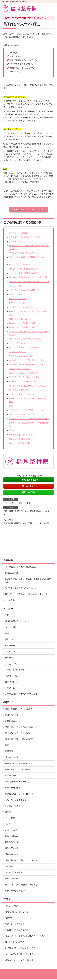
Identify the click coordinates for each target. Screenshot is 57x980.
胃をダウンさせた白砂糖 (19, 439)
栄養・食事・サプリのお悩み (18, 769)
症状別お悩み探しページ (16, 621)
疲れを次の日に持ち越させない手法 (24, 377)
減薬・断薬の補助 (13, 836)
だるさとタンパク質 (17, 299)
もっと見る (10, 600)
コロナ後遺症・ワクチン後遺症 (19, 709)
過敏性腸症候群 (12, 854)
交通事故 (9, 658)
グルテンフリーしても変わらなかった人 (26, 410)
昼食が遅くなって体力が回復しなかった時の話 (25, 936)
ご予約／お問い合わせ (15, 670)
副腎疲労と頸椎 (16, 241)
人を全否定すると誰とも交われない (20, 954)
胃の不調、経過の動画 (15, 924)
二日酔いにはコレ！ (17, 352)
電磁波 (12, 430)
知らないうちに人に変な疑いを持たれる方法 (28, 386)
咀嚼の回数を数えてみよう (20, 319)
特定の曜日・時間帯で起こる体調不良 (21, 727)
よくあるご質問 (12, 664)
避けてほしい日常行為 (18, 233)
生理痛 (8, 812)
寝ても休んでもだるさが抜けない (20, 733)
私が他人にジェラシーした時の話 (23, 382)
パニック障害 (11, 830)
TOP (7, 615)
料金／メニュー (12, 633)
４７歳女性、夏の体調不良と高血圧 (24, 237)
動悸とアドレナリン (17, 303)
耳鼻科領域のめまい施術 (19, 265)
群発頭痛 (9, 751)
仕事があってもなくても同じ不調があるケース (29, 419)
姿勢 (11, 406)
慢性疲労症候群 (12, 842)
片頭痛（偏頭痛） (13, 757)
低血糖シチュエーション (19, 369)
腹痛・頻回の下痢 (13, 788)
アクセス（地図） (13, 676)
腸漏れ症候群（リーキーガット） (20, 794)
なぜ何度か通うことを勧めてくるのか (25, 339)
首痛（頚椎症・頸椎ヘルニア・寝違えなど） (24, 860)
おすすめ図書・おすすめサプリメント (21, 694)
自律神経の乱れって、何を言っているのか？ (28, 360)
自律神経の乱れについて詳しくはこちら (29, 210)
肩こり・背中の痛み (14, 872)
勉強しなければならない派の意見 (23, 373)
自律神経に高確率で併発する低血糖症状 (26, 365)
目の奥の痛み (11, 776)
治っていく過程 (16, 294)
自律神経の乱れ (12, 721)
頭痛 (7, 745)
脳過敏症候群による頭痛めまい (19, 763)
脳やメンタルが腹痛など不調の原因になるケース (26, 594)
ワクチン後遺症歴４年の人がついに (24, 253)
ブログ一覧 (10, 688)
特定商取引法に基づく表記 (17, 912)
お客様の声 (10, 652)
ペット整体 (10, 818)
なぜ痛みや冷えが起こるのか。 (22, 356)
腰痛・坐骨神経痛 (13, 879)
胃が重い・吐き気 (13, 806)
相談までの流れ (12, 906)
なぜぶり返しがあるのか (19, 343)
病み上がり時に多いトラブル (21, 414)
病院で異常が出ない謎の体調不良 (20, 739)
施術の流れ (10, 639)
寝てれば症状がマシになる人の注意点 (25, 347)
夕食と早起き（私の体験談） (21, 435)
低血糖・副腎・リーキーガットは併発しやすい (29, 282)
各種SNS (9, 918)
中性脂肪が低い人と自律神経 (21, 307)
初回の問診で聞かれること (17, 930)
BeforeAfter (10, 645)
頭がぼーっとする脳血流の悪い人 (23, 269)
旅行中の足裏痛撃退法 (18, 390)
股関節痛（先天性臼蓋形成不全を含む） (22, 885)
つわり (8, 824)
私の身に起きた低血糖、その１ (22, 327)
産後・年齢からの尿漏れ (16, 891)
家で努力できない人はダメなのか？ (20, 948)
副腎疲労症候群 (12, 715)
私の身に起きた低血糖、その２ (22, 323)
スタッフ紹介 (11, 627)
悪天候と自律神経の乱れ (19, 443)
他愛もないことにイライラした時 (20, 960)
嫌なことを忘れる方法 (15, 942)
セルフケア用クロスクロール (21, 394)
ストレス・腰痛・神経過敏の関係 (23, 273)
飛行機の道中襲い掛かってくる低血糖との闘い (29, 277)
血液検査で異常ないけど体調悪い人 (24, 290)
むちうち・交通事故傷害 (16, 800)
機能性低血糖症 (12, 848)
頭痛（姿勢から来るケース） (18, 782)
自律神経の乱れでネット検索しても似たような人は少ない (28, 580)
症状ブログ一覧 (12, 682)
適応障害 (9, 866)
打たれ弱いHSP (16, 286)
